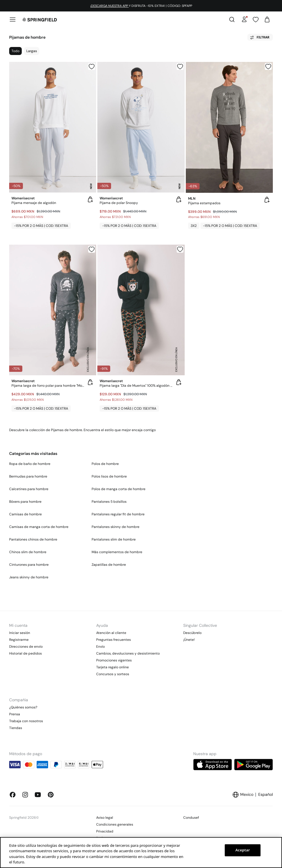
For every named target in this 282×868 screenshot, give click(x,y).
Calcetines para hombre (29, 489)
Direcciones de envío (26, 647)
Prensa (15, 714)
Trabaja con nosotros (26, 721)
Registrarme (19, 640)
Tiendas (16, 728)
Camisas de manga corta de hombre (39, 527)
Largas (32, 51)
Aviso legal (105, 818)
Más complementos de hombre (117, 552)
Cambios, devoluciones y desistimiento (128, 653)
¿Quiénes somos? (23, 707)
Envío (100, 647)
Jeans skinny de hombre (29, 577)
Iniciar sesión (20, 633)
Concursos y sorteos (113, 674)
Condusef (191, 818)
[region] (141, 853)
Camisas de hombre (25, 514)
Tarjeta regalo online (113, 667)
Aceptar (242, 850)
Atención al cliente (111, 633)
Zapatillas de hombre (109, 565)
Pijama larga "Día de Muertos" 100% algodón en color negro (136, 386)
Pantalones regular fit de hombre (118, 514)
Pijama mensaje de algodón (34, 203)
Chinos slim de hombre (28, 552)
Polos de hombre (105, 464)
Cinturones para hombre (29, 565)
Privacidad (105, 831)
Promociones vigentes (114, 660)
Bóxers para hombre (25, 502)
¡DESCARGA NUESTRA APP (110, 6)
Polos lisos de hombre (109, 476)
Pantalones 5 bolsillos (109, 502)
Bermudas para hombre (28, 476)
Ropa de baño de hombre (30, 464)
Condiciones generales (115, 824)
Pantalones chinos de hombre (33, 539)
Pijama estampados (204, 203)
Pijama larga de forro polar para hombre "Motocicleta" (48, 386)
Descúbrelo (192, 633)
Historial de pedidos (25, 653)
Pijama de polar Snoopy (119, 203)
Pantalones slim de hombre (114, 539)
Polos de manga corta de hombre (119, 489)
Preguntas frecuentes (114, 640)
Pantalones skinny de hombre (116, 527)
